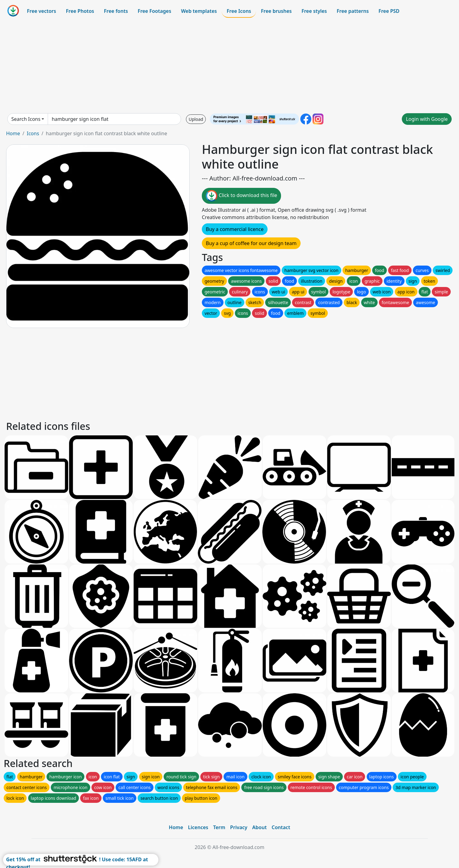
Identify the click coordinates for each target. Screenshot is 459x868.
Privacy (239, 827)
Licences (198, 827)
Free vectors (41, 11)
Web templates (199, 11)
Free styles (314, 11)
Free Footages (154, 11)
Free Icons (239, 11)
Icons (33, 133)
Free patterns (353, 11)
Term (219, 827)
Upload (196, 119)
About (259, 827)
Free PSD (389, 11)
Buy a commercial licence (235, 229)
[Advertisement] (230, 65)
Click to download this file (241, 196)
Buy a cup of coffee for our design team (251, 243)
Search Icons (26, 119)
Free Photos (80, 11)
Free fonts (116, 11)
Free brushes (276, 11)
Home (13, 133)
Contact (281, 827)
